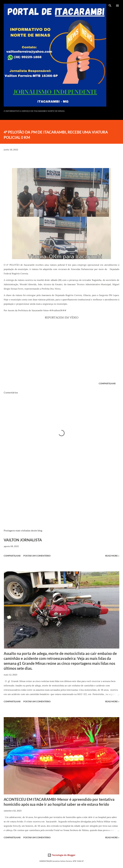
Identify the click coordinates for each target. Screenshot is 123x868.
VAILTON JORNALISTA (23, 540)
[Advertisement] (61, 497)
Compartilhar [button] (107, 383)
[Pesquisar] (110, 6)
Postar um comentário (37, 556)
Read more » (112, 556)
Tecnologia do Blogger (61, 855)
